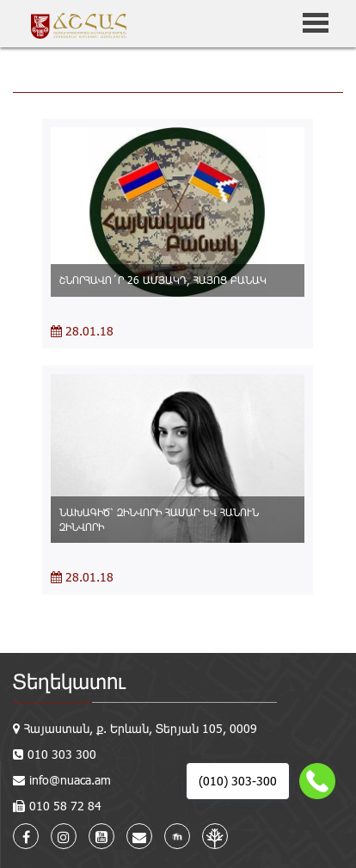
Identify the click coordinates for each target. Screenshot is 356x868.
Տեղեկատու (69, 681)
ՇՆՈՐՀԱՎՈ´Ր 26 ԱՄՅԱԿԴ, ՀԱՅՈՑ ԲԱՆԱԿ (163, 280)
